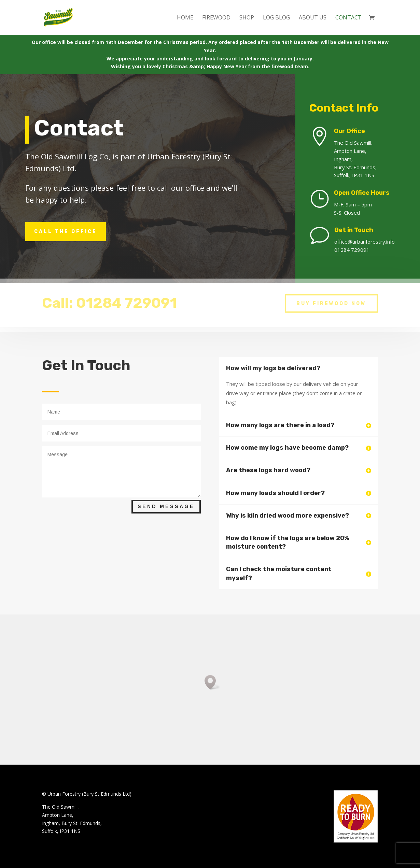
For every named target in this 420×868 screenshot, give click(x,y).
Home (185, 18)
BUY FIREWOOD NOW (331, 299)
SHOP (247, 18)
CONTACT (348, 18)
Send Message (166, 506)
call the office (66, 232)
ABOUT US (313, 18)
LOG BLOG (276, 18)
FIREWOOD (216, 18)
